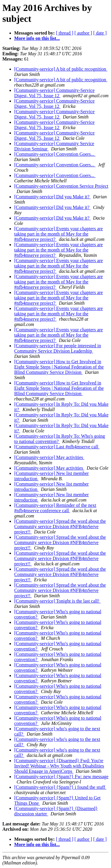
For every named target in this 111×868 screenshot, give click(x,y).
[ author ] (83, 33)
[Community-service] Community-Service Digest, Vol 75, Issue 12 (54, 93)
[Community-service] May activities (49, 457)
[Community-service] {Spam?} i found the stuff (60, 787)
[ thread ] (65, 33)
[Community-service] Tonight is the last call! (57, 601)
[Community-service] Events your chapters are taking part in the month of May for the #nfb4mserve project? (58, 234)
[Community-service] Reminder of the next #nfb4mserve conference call (55, 508)
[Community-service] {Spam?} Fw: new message (61, 777)
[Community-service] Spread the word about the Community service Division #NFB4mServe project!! (60, 527)
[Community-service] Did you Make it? (52, 197)
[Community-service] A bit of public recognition (61, 69)
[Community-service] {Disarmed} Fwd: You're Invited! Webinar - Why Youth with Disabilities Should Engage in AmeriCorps (59, 766)
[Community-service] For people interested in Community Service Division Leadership (58, 348)
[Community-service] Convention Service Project (61, 186)
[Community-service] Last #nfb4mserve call (57, 447)
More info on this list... (37, 38)
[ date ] (100, 33)
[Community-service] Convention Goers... (55, 154)
